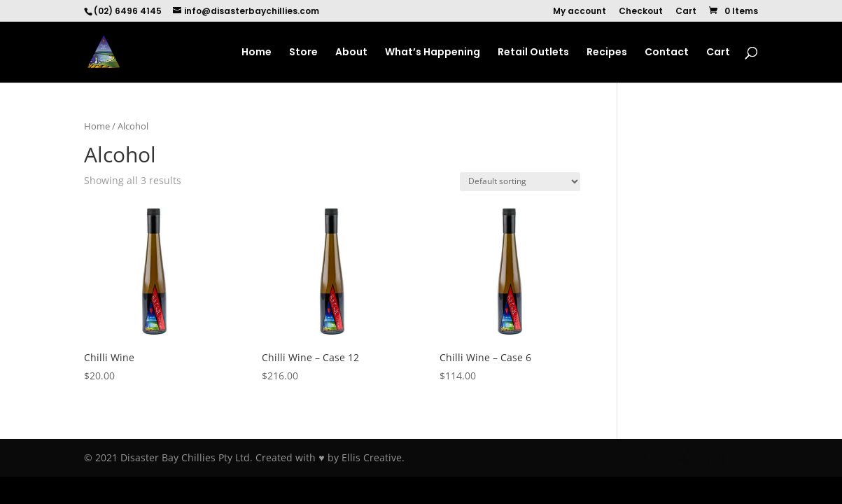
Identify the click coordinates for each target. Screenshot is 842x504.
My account (580, 12)
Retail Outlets (533, 53)
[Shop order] (520, 182)
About (351, 53)
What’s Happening (433, 53)
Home (257, 53)
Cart (686, 12)
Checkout (641, 12)
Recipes (607, 53)
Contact (667, 53)
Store (303, 53)
